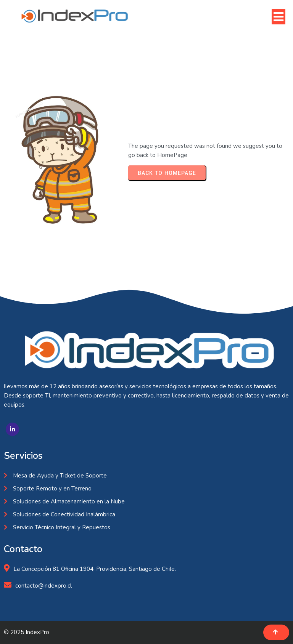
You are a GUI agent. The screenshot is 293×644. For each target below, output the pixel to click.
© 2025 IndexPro (27, 632)
